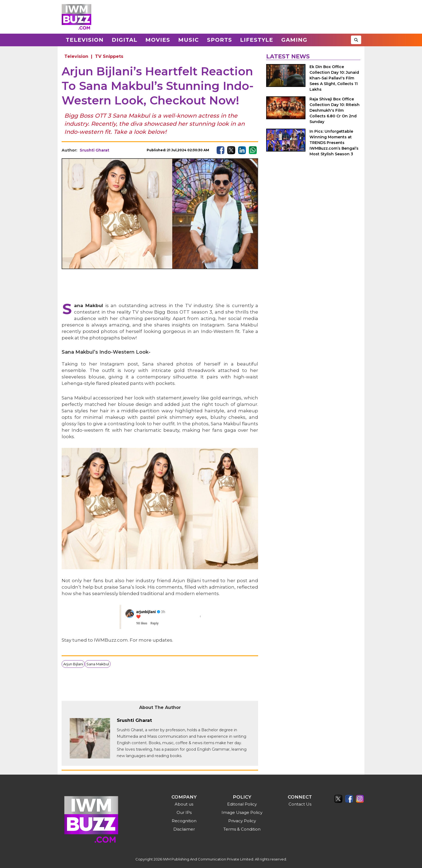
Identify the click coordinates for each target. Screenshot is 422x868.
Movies (158, 40)
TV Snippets (109, 56)
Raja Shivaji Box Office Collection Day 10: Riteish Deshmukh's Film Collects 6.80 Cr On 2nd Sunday (335, 110)
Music (189, 40)
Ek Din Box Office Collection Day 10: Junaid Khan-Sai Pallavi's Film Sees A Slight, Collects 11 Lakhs (334, 78)
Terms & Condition (242, 829)
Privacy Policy (242, 821)
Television (85, 40)
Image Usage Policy (242, 812)
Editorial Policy (242, 804)
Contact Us (300, 804)
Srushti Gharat (94, 150)
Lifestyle (257, 40)
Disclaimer (184, 829)
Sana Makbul (98, 664)
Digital (124, 40)
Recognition (184, 821)
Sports (219, 40)
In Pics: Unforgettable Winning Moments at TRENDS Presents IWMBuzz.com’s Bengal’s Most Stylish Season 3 (334, 143)
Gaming (294, 40)
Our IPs (184, 812)
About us (184, 804)
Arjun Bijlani (73, 664)
